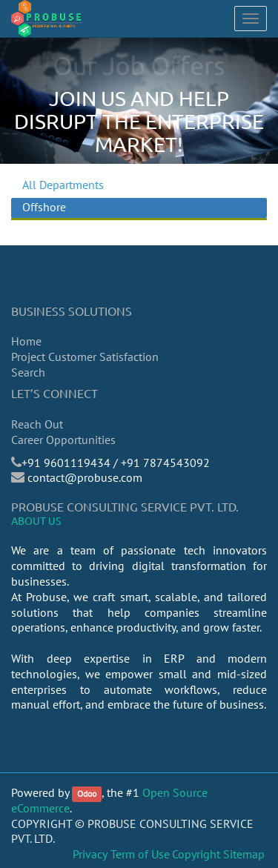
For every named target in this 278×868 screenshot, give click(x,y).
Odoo (87, 794)
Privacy (90, 854)
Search (28, 372)
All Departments (63, 185)
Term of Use (140, 854)
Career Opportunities (63, 440)
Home (26, 341)
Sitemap (244, 854)
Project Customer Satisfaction (85, 357)
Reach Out (37, 424)
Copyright (196, 854)
